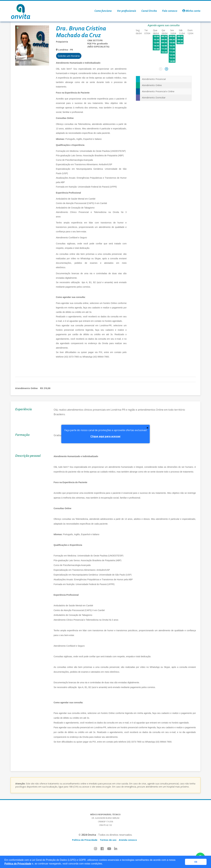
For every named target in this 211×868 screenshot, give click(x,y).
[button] (104, 864)
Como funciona (103, 11)
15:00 (156, 49)
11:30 (164, 49)
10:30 (156, 39)
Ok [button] (196, 862)
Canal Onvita (149, 11)
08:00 (180, 36)
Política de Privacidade (18, 864)
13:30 (164, 52)
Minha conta (191, 11)
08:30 (164, 36)
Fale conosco (170, 11)
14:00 (172, 61)
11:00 (172, 49)
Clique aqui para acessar (105, 436)
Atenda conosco (128, 840)
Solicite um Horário (69, 56)
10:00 (156, 36)
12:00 (156, 43)
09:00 (164, 39)
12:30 (172, 55)
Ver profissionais (126, 11)
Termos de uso (108, 840)
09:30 (164, 43)
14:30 (156, 46)
